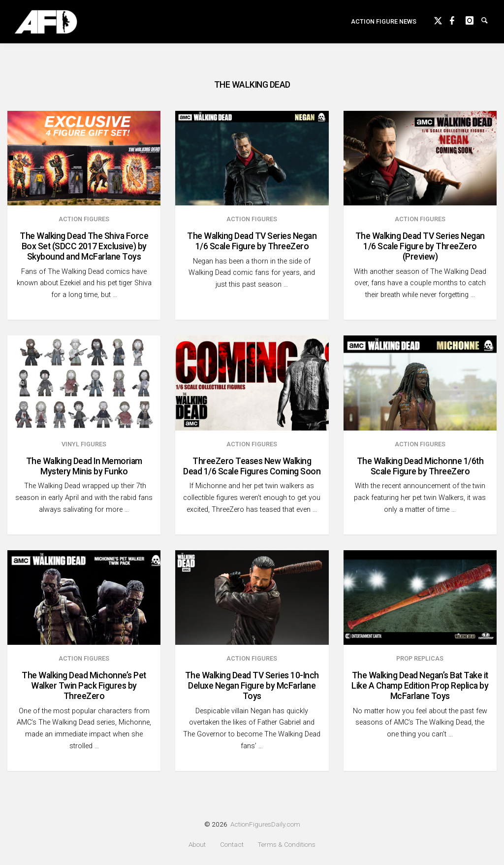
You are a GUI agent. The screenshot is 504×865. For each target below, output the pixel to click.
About (197, 845)
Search (489, 26)
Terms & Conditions (286, 845)
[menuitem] (384, 28)
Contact (232, 845)
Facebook (458, 26)
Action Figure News (384, 27)
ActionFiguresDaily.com (265, 824)
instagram (473, 26)
